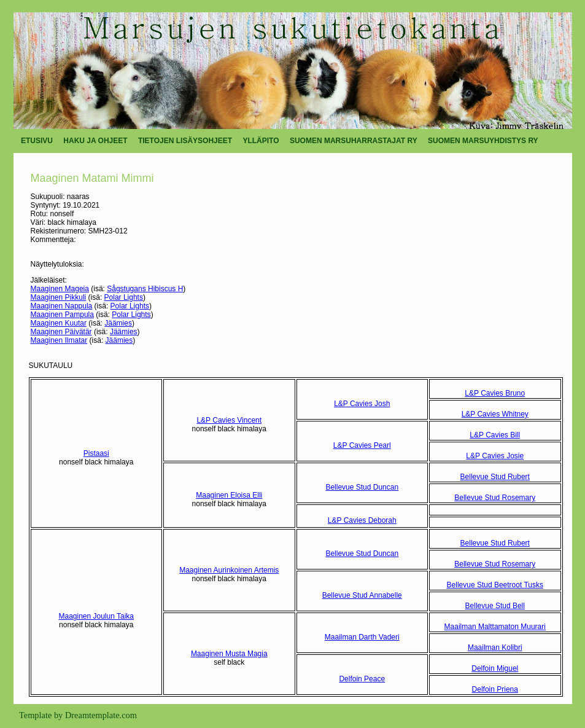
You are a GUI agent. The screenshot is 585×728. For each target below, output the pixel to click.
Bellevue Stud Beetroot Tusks (495, 585)
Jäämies (118, 323)
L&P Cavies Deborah (362, 520)
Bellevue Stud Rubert (495, 477)
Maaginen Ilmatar (59, 340)
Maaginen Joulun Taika (96, 616)
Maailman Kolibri (495, 648)
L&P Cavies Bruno (495, 393)
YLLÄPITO (261, 141)
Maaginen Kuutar (59, 323)
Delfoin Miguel (495, 668)
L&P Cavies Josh (362, 404)
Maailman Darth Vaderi (362, 637)
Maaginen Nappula (62, 306)
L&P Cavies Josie (495, 456)
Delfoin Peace (362, 679)
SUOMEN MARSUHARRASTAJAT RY (354, 141)
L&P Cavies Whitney (495, 414)
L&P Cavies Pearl (362, 445)
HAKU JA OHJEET (95, 141)
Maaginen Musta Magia (229, 654)
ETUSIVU (37, 141)
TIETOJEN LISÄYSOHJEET (185, 141)
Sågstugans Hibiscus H (145, 289)
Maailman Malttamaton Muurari (495, 627)
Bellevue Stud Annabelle (362, 595)
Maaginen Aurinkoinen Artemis (229, 570)
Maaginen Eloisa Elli (229, 495)
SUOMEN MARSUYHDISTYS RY (483, 141)
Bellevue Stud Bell (495, 606)
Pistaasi (96, 453)
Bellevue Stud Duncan (362, 487)
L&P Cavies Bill (495, 435)
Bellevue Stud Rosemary (495, 498)
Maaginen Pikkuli (59, 297)
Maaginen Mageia (60, 289)
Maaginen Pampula (62, 315)
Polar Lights (124, 297)
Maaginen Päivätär (61, 332)
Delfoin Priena (495, 689)
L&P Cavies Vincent (229, 420)
